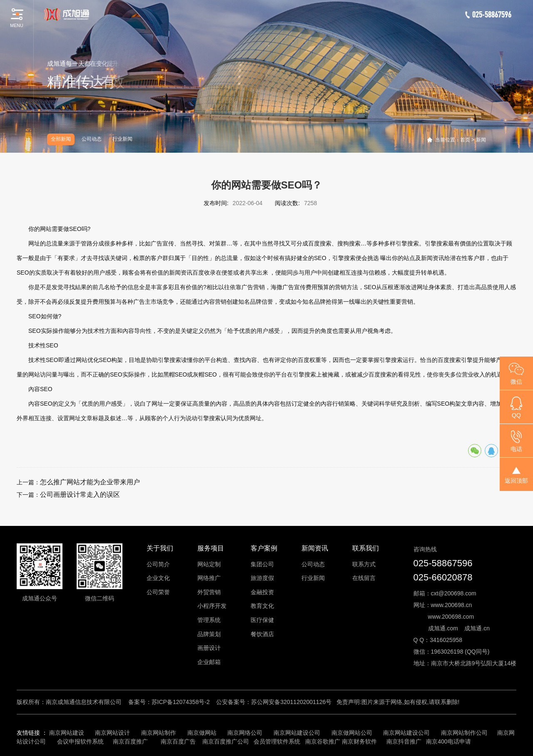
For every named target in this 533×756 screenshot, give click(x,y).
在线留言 (364, 578)
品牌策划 (209, 634)
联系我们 (366, 548)
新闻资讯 (315, 548)
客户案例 (264, 548)
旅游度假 (262, 578)
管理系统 (209, 620)
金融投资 (262, 592)
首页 (465, 140)
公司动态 (92, 139)
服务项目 (211, 548)
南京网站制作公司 (464, 733)
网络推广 (209, 578)
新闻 (481, 140)
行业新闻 (122, 139)
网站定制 (209, 564)
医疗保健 (262, 620)
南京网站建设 (67, 733)
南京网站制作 (159, 733)
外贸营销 (209, 592)
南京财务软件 (359, 741)
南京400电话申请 (448, 741)
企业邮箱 (209, 662)
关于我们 (160, 548)
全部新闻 (61, 139)
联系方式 (364, 564)
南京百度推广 (130, 741)
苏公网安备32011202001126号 (291, 702)
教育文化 (262, 606)
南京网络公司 (245, 733)
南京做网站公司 (352, 733)
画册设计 (209, 648)
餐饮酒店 (262, 634)
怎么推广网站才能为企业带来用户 (90, 482)
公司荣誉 (158, 592)
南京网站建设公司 (297, 733)
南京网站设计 (112, 733)
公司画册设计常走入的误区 (80, 494)
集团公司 (262, 564)
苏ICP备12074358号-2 (181, 702)
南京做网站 (202, 733)
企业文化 (158, 578)
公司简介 (158, 564)
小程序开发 (212, 606)
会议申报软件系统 (81, 741)
